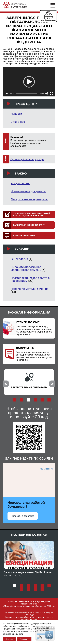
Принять (9, 639)
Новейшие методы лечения (30, 289)
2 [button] (21, 400)
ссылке (46, 458)
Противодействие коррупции (27, 159)
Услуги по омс (20, 183)
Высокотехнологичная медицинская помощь (26, 268)
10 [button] (42, 589)
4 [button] (35, 400)
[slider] (27, 94)
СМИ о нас (18, 122)
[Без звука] (47, 94)
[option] (29, 382)
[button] (29, 82)
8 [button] (28, 589)
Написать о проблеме (23, 516)
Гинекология (19, 259)
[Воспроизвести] (7, 94)
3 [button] (28, 400)
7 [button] (21, 589)
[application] (29, 82)
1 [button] (15, 400)
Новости (16, 114)
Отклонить (24, 639)
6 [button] (49, 400)
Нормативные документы (28, 191)
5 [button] (42, 400)
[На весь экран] (51, 94)
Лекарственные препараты (30, 199)
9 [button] (35, 589)
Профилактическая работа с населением (30, 279)
